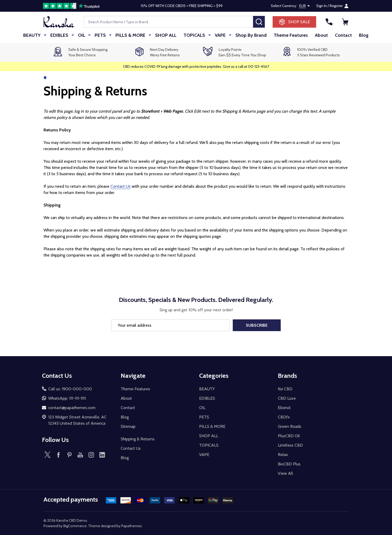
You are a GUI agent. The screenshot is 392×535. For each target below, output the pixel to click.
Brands (287, 376)
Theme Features (286, 35)
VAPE (217, 35)
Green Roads (290, 426)
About (317, 35)
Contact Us (121, 186)
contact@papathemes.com (72, 408)
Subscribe (257, 325)
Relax (283, 455)
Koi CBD (285, 389)
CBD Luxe (287, 398)
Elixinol (284, 408)
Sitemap (128, 426)
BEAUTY (36, 35)
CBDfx (284, 417)
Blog (360, 35)
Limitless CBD (290, 445)
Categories (214, 376)
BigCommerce (75, 526)
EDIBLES (62, 35)
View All (285, 473)
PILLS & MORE (129, 35)
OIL (83, 35)
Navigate (133, 376)
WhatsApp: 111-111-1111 (67, 398)
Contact (339, 35)
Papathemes (131, 526)
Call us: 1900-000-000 (70, 389)
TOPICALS (192, 35)
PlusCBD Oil (289, 436)
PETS (100, 35)
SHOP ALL (163, 35)
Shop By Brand (246, 35)
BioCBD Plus (289, 464)
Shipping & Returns (138, 439)
